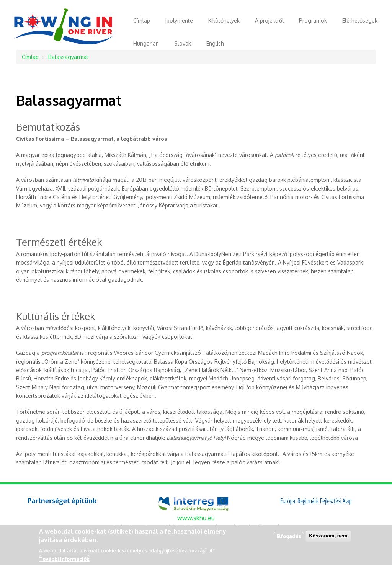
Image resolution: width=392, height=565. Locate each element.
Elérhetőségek (360, 20)
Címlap (142, 20)
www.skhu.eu (196, 518)
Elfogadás (289, 538)
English (215, 43)
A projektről (269, 20)
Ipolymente (179, 20)
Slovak (183, 43)
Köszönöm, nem (328, 538)
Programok (313, 20)
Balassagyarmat (68, 57)
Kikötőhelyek (224, 20)
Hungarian (146, 43)
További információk (64, 561)
